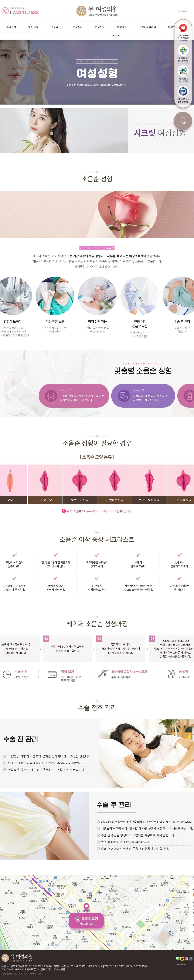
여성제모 (100, 27)
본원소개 (11, 27)
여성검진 (56, 27)
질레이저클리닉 (147, 27)
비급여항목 (181, 964)
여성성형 (122, 27)
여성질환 (78, 27)
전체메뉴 (184, 11)
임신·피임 (33, 27)
